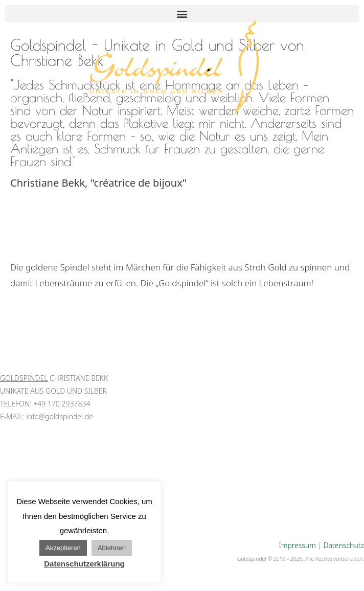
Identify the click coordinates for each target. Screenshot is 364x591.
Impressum (298, 545)
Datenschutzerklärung (84, 564)
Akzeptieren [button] (63, 548)
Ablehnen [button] (112, 548)
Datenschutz (344, 545)
